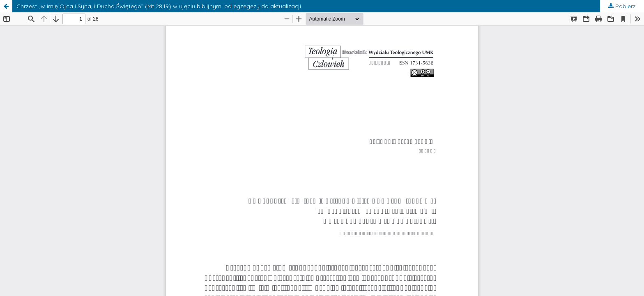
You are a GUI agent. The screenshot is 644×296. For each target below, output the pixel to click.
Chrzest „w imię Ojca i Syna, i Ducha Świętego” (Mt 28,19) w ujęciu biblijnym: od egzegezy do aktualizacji (159, 6)
